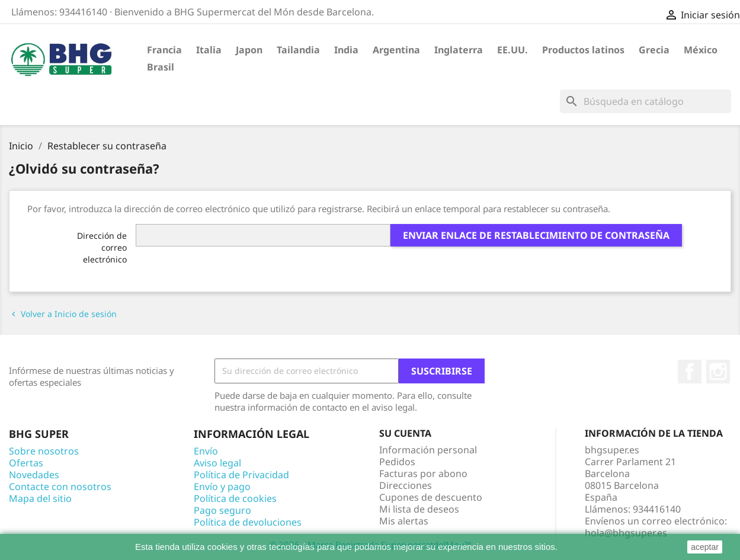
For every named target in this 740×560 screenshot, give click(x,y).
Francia (164, 50)
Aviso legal (217, 463)
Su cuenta (405, 433)
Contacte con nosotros (60, 487)
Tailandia (298, 50)
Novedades (34, 475)
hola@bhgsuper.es (626, 533)
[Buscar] (646, 101)
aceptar (705, 547)
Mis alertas (404, 521)
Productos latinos (583, 50)
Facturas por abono (423, 473)
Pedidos (397, 462)
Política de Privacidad (241, 475)
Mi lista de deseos (419, 509)
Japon (249, 50)
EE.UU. (512, 50)
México (701, 50)
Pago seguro (222, 510)
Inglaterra (459, 50)
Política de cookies (235, 498)
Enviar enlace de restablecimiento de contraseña (536, 235)
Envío (206, 451)
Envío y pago (222, 487)
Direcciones (406, 485)
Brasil (161, 67)
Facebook (690, 372)
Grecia (654, 50)
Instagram (718, 372)
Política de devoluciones (248, 522)
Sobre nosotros (44, 451)
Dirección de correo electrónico (102, 247)
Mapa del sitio (40, 498)
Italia (209, 50)
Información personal (428, 450)
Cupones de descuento (431, 497)
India (346, 50)
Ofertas (26, 463)
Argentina (396, 50)
